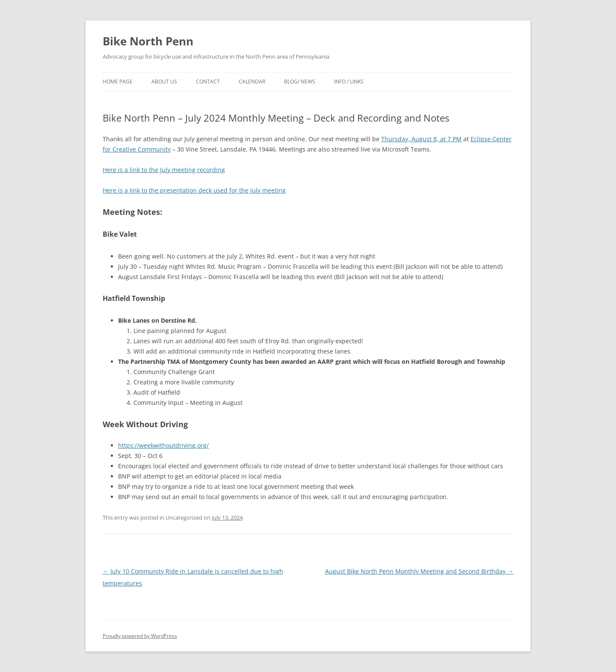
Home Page (118, 82)
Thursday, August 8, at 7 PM (421, 139)
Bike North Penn (148, 41)
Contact (208, 82)
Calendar (252, 82)
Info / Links (349, 82)
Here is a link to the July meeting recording (164, 170)
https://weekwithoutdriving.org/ (163, 445)
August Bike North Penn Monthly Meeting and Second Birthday (419, 571)
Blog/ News (300, 82)
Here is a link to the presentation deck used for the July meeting (194, 190)
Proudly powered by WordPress (140, 636)
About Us (164, 82)
